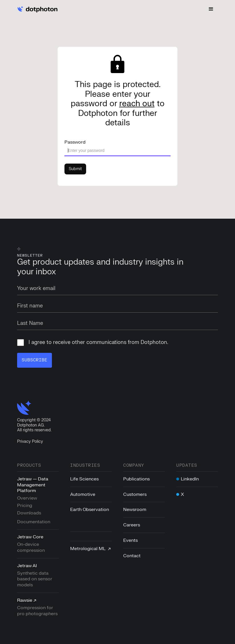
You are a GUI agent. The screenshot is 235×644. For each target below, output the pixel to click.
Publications (136, 479)
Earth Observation (90, 510)
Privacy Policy (30, 441)
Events (130, 540)
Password (75, 142)
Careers (132, 525)
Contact (132, 556)
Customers (135, 494)
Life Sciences (84, 479)
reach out (137, 104)
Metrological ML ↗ (90, 549)
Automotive (83, 494)
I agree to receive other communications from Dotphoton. (93, 343)
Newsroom (135, 510)
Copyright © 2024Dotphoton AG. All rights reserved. (34, 425)
